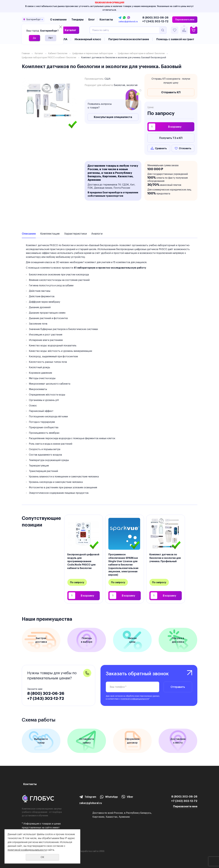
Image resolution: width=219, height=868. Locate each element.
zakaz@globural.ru (128, 22)
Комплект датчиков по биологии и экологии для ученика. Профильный (165, 558)
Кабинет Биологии (58, 53)
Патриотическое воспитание (129, 39)
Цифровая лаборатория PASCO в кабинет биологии (49, 57)
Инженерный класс (88, 39)
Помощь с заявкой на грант (175, 39)
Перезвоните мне (185, 806)
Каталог (70, 30)
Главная (26, 53)
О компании (58, 19)
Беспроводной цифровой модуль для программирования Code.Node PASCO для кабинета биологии (83, 561)
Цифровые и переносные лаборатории (93, 53)
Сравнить (161, 148)
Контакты (106, 19)
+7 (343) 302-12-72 (155, 21)
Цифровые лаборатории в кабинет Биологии (141, 53)
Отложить (185, 148)
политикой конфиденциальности (135, 699)
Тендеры (77, 19)
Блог (92, 19)
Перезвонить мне (185, 20)
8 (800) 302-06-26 (155, 18)
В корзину (175, 127)
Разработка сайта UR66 (92, 851)
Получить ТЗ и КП (171, 138)
